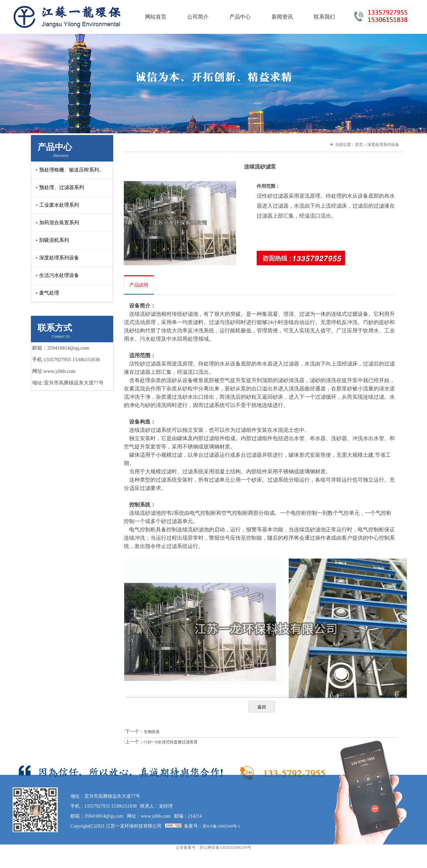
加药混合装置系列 (59, 223)
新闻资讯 (282, 17)
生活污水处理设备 (59, 275)
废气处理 (49, 293)
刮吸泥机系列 (54, 240)
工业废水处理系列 (59, 205)
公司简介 (198, 17)
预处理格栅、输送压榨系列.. (70, 170)
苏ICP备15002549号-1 (221, 797)
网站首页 (156, 17)
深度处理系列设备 (59, 258)
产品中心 (240, 17)
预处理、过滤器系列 (62, 187)
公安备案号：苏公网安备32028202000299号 (213, 819)
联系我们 (324, 17)
